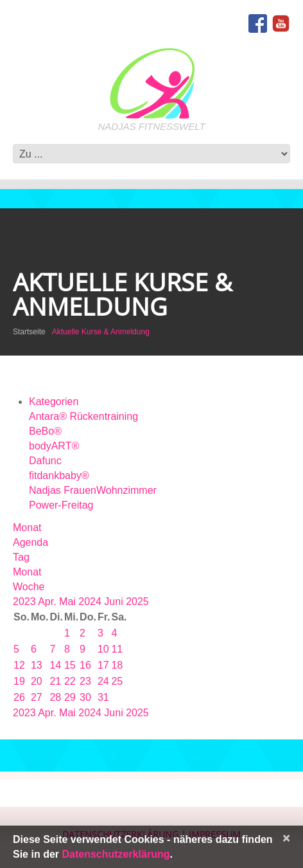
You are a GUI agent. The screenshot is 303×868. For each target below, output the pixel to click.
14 (55, 665)
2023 (25, 601)
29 (70, 697)
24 (103, 681)
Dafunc (45, 461)
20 (37, 681)
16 (85, 665)
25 (117, 681)
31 (103, 697)
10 (103, 649)
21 (55, 681)
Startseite (29, 332)
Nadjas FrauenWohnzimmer (93, 490)
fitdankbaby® (59, 475)
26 (19, 697)
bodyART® (54, 446)
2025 (137, 601)
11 (117, 649)
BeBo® (45, 431)
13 (37, 665)
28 (55, 697)
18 (117, 665)
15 (70, 665)
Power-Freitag (61, 505)
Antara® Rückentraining (83, 416)
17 (103, 665)
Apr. (48, 601)
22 (70, 681)
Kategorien (54, 402)
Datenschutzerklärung (116, 854)
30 (85, 697)
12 (19, 665)
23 (85, 681)
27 (37, 697)
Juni (115, 601)
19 (19, 681)
